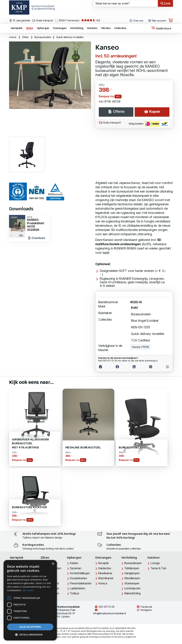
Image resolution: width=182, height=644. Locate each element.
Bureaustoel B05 (132, 448)
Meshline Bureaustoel (83, 448)
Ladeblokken (77, 588)
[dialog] (30, 600)
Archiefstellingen (80, 573)
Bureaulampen (133, 563)
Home (13, 37)
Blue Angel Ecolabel (145, 321)
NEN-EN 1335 (140, 327)
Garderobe (104, 568)
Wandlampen (132, 578)
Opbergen (43, 28)
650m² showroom (67, 20)
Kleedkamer (105, 573)
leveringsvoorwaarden (100, 637)
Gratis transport (43, 20)
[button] (30, 635)
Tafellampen (132, 568)
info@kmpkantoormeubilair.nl (109, 612)
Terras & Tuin (158, 568)
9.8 (91, 20)
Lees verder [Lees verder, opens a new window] (28, 590)
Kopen (152, 112)
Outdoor (92, 28)
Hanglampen (132, 573)
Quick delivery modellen (70, 37)
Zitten (30, 28)
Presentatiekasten (81, 583)
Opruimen (75, 568)
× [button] (53, 564)
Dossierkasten (78, 578)
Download (36, 238)
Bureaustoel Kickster (29, 507)
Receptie (103, 563)
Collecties (120, 28)
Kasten (74, 563)
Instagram (144, 610)
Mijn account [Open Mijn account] (157, 21)
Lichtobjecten (132, 588)
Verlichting (77, 28)
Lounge (155, 563)
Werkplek (17, 28)
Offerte (116, 112)
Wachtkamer (106, 578)
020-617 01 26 (104, 607)
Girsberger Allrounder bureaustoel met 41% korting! (30, 444)
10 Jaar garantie (20, 20)
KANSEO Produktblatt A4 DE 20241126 (37, 224)
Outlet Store (161, 28)
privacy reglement (127, 637)
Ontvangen (60, 28)
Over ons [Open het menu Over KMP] (136, 21)
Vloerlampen (132, 583)
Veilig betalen (149, 124)
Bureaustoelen (43, 37)
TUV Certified (140, 340)
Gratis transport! (110, 123)
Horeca (102, 583)
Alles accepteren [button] (30, 627)
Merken (106, 28)
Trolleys (74, 593)
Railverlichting (132, 593)
